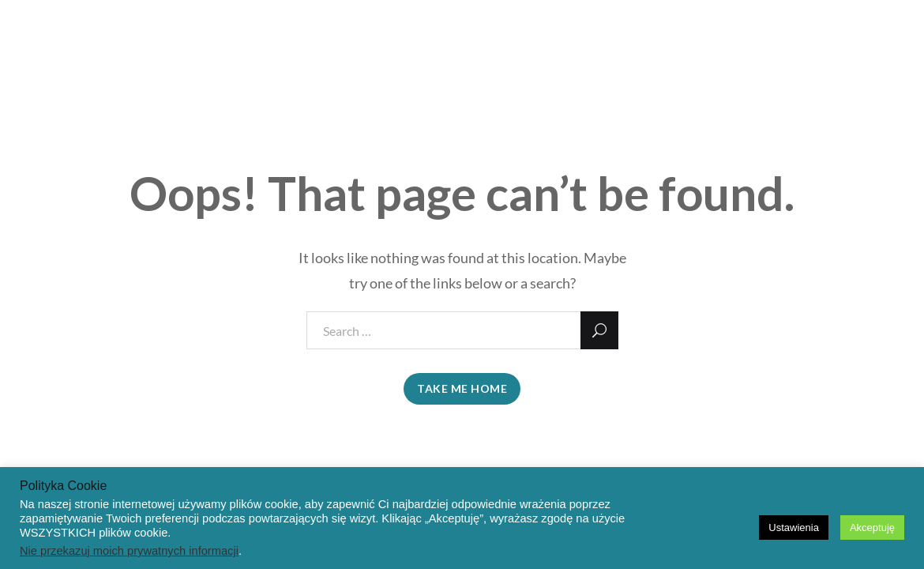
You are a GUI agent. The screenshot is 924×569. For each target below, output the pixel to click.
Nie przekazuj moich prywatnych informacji (129, 551)
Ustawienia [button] (794, 528)
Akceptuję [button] (872, 528)
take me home (462, 388)
